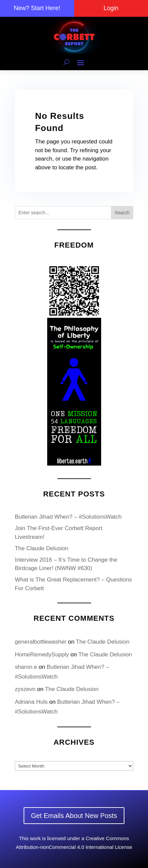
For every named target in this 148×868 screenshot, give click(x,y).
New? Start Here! (37, 8)
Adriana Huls (31, 702)
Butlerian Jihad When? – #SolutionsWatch (68, 517)
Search (122, 213)
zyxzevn (25, 689)
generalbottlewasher (41, 642)
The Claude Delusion (42, 548)
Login (111, 8)
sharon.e (26, 667)
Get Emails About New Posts (74, 816)
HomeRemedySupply (42, 655)
